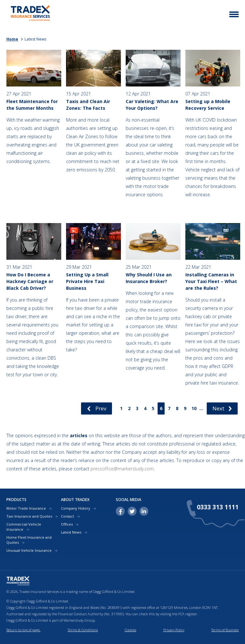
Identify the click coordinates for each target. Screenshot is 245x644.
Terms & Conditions (83, 630)
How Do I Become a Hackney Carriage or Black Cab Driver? (30, 281)
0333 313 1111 (218, 507)
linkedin (144, 511)
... (201, 408)
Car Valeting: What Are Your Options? (152, 105)
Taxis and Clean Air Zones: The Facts (88, 105)
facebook (120, 511)
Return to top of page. (23, 630)
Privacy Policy (174, 630)
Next (218, 408)
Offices (67, 524)
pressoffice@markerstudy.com (122, 469)
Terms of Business (225, 630)
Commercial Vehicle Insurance (24, 527)
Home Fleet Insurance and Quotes (29, 540)
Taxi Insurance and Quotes (29, 516)
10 (194, 408)
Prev (101, 408)
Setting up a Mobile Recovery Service (208, 105)
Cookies (130, 630)
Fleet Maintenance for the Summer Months (32, 105)
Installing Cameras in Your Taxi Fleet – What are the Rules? (211, 281)
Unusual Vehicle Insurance (29, 550)
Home (12, 39)
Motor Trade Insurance (26, 508)
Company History (76, 508)
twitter (132, 511)
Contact (67, 516)
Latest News (71, 532)
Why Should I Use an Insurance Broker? (149, 278)
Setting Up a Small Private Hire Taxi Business (87, 281)
